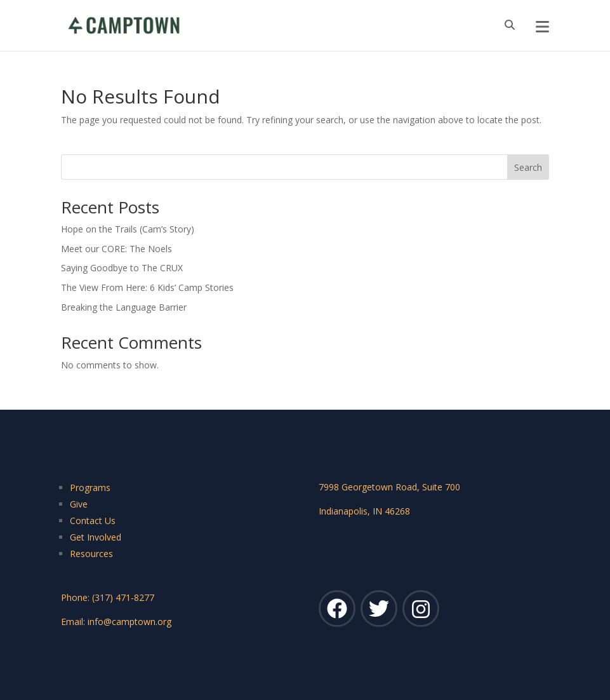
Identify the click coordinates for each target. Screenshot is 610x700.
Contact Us (93, 521)
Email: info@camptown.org (116, 622)
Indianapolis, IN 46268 (364, 511)
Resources (91, 554)
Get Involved (96, 537)
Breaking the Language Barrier (124, 307)
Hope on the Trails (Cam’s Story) (128, 229)
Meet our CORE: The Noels (116, 249)
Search (528, 167)
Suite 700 (441, 487)
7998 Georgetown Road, (370, 487)
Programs (90, 488)
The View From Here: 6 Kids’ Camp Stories (147, 287)
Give (79, 504)
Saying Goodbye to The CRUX (122, 268)
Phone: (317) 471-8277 (108, 597)
